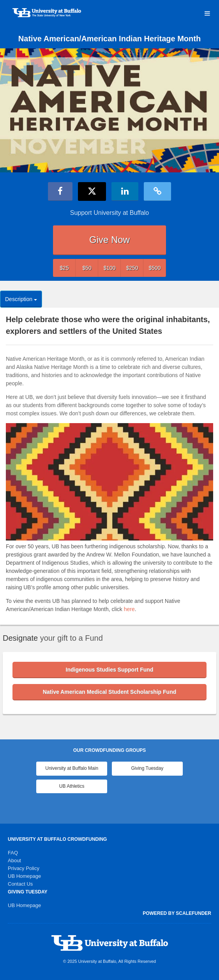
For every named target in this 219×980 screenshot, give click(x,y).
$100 (109, 268)
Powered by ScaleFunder (177, 913)
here (129, 609)
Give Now (109, 240)
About (14, 860)
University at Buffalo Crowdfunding (57, 839)
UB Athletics (72, 786)
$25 (64, 268)
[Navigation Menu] (207, 13)
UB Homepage (24, 876)
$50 (87, 268)
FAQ (13, 853)
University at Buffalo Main (72, 768)
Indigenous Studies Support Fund (110, 670)
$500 (155, 268)
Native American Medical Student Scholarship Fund (110, 692)
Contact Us (20, 884)
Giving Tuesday (147, 768)
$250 (132, 268)
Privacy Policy (24, 868)
